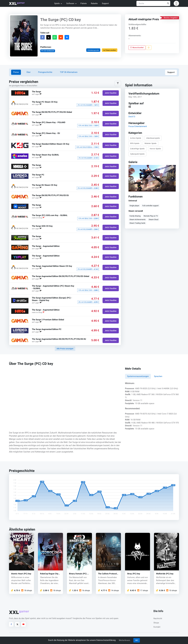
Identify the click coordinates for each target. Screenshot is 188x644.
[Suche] (153, 4)
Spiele (58, 3)
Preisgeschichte (45, 72)
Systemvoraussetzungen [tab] (138, 376)
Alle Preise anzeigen (65, 349)
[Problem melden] (149, 48)
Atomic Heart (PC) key (21, 574)
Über (29, 72)
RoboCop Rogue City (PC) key (49, 574)
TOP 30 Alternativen (69, 72)
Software (71, 3)
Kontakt (157, 627)
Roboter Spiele (151, 143)
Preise (16, 72)
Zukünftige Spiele (137, 149)
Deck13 (132, 116)
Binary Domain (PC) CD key (79, 574)
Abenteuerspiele (153, 138)
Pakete (84, 3)
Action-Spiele (136, 138)
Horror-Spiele (155, 149)
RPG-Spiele (135, 143)
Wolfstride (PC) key (165, 574)
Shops (156, 623)
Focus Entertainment (138, 126)
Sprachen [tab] (158, 376)
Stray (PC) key (134, 574)
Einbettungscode (93, 50)
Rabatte (94, 3)
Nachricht (158, 618)
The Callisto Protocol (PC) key (107, 574)
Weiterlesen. (125, 640)
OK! (137, 640)
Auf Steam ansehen (110, 50)
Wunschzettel (137, 48)
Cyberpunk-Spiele (137, 154)
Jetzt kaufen (111, 93)
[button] (176, 3)
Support (105, 3)
